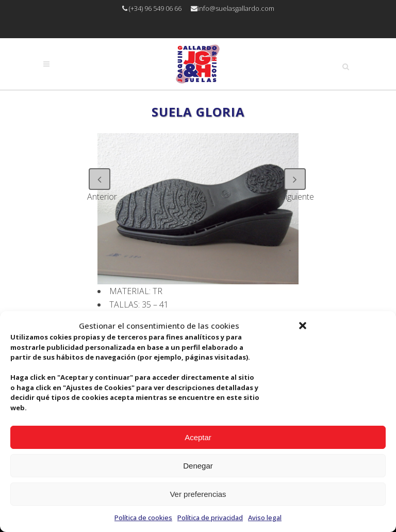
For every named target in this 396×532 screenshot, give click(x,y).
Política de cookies (143, 518)
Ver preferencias (198, 494)
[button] (303, 326)
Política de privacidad (210, 518)
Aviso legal (265, 518)
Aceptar (198, 437)
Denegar (198, 466)
